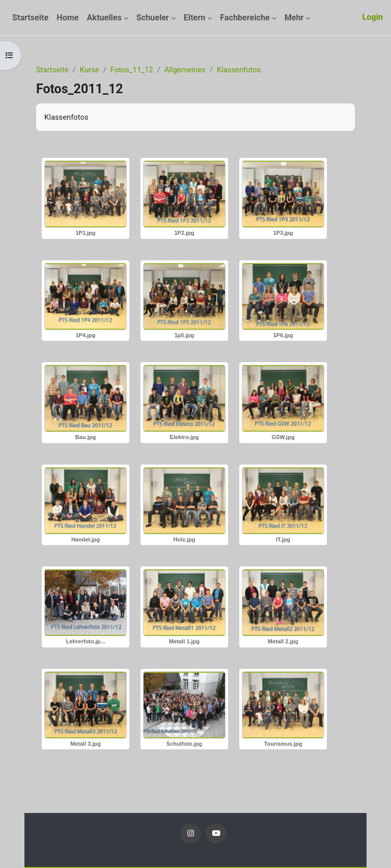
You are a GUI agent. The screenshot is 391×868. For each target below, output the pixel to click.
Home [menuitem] (67, 18)
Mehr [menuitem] (294, 18)
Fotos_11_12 (132, 70)
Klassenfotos (239, 70)
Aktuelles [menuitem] (104, 18)
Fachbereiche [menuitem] (245, 18)
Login (373, 17)
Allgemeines (185, 70)
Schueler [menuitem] (153, 18)
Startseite (52, 70)
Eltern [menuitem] (195, 18)
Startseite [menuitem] (30, 18)
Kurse (90, 70)
